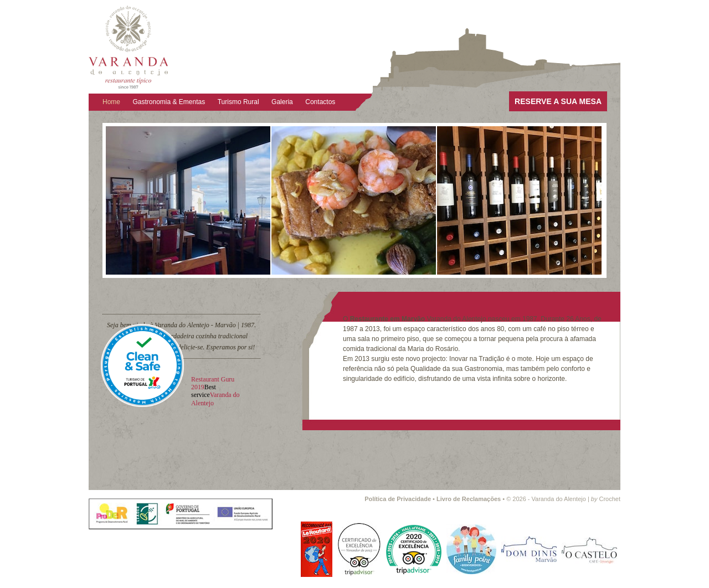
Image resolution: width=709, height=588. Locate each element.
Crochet (606, 499)
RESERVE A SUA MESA (558, 101)
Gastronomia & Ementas (169, 102)
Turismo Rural (238, 102)
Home (111, 102)
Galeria (282, 102)
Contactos (320, 102)
